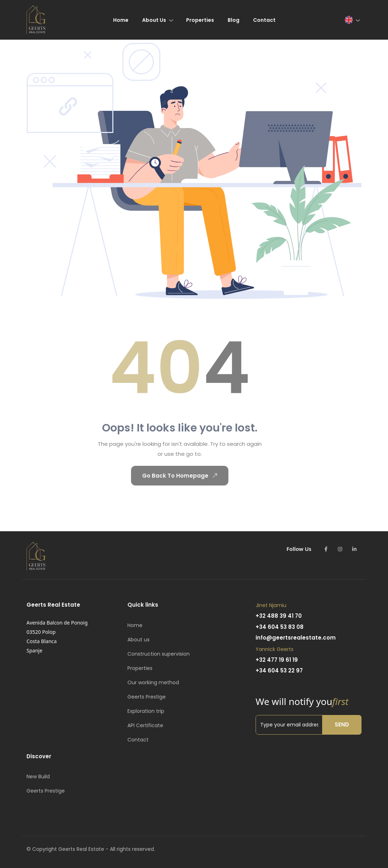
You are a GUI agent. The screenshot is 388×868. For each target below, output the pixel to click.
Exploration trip (146, 711)
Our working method (153, 682)
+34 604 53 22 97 (279, 670)
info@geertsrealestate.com (296, 638)
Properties (140, 668)
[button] (352, 20)
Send (342, 724)
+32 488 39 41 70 (279, 616)
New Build (38, 776)
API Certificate (145, 725)
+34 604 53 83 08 (280, 627)
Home (135, 625)
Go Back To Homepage (173, 475)
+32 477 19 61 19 (277, 660)
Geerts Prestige (147, 697)
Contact (138, 740)
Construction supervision (159, 654)
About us (139, 640)
